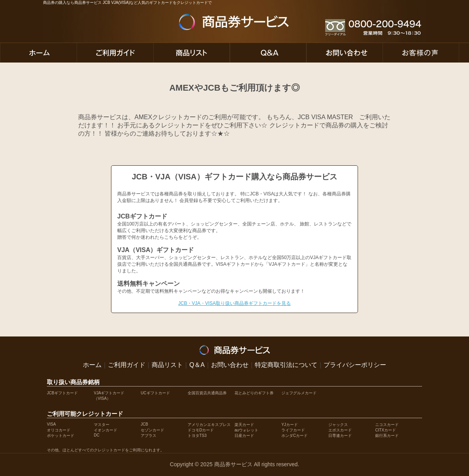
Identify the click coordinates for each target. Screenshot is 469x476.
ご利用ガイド (127, 365)
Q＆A (197, 365)
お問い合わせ (230, 365)
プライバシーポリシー (355, 365)
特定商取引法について (286, 365)
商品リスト (167, 365)
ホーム (92, 365)
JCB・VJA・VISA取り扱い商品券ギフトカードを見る (234, 303)
